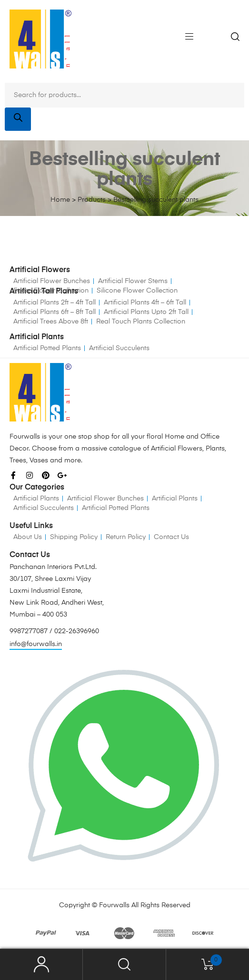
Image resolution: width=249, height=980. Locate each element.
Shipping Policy (74, 537)
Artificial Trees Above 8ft (51, 322)
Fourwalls (114, 905)
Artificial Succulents (119, 348)
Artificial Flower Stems (133, 281)
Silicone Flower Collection (137, 291)
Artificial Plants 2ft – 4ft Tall (55, 303)
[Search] (18, 119)
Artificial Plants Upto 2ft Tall (146, 312)
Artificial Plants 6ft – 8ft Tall (55, 312)
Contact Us (171, 537)
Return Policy (126, 537)
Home (60, 200)
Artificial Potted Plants (47, 348)
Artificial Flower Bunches (52, 281)
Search (124, 965)
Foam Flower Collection (51, 291)
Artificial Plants (36, 499)
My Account (41, 965)
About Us (28, 537)
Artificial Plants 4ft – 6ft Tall (145, 303)
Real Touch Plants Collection (141, 322)
